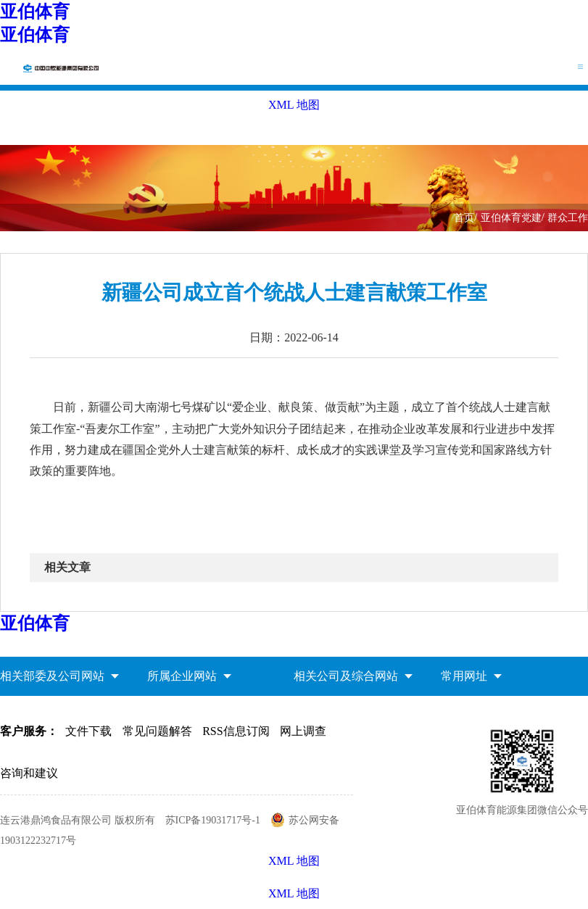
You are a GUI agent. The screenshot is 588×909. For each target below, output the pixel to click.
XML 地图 (294, 893)
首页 (464, 218)
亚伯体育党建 (511, 218)
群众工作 (568, 218)
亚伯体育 (35, 12)
